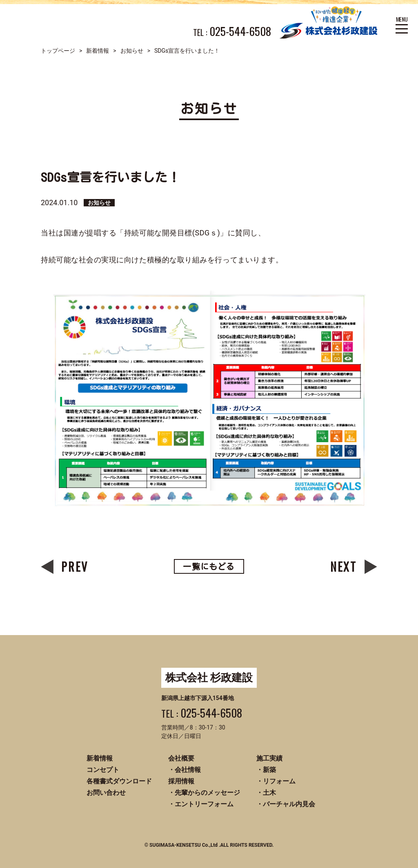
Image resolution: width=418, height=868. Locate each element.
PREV (75, 567)
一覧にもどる (209, 566)
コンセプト (103, 770)
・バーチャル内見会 (286, 804)
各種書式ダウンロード (119, 781)
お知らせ (132, 51)
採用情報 (181, 781)
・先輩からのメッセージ (204, 793)
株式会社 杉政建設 (209, 678)
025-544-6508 (240, 31)
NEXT (344, 567)
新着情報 (98, 51)
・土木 (266, 793)
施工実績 (269, 758)
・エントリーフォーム (201, 804)
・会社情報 (185, 770)
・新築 (266, 770)
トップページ (58, 51)
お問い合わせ (106, 793)
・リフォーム (276, 781)
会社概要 (181, 758)
